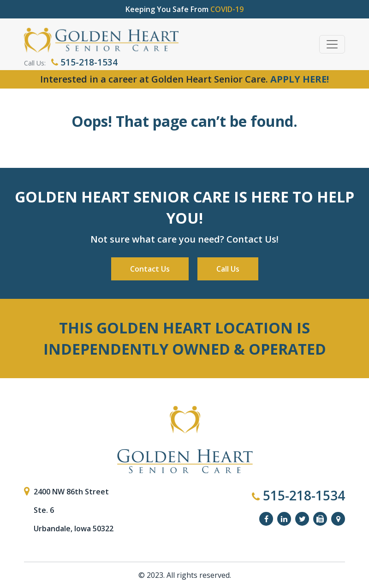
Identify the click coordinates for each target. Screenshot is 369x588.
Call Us (228, 269)
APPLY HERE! (300, 79)
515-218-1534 (84, 62)
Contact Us (150, 269)
